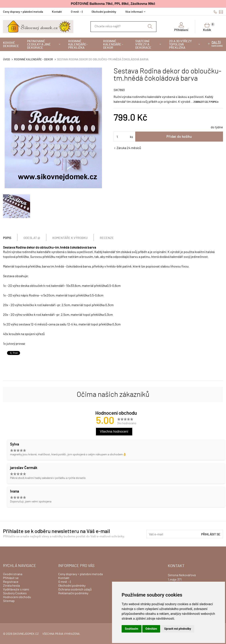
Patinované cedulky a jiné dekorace (39, 44)
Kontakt (57, 12)
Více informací (134, 12)
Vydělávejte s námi (16, 589)
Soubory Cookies (15, 593)
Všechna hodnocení (114, 432)
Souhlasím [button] (132, 629)
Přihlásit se (211, 534)
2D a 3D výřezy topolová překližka (180, 44)
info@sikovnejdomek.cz (221, 12)
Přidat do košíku (179, 137)
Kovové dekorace (11, 44)
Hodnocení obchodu (17, 597)
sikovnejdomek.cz (26, 634)
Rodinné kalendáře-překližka (78, 44)
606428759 (215, 12)
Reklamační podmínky (73, 593)
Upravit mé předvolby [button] (178, 629)
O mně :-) (77, 12)
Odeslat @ (32, 238)
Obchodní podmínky (104, 12)
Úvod (7, 60)
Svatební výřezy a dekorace (143, 44)
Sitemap (9, 601)
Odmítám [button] (151, 629)
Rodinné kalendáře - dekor (113, 44)
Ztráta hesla (11, 586)
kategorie (217, 44)
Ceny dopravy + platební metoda (23, 12)
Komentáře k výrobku (70, 238)
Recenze (107, 238)
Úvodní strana (13, 574)
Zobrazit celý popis (205, 102)
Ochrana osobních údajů (75, 589)
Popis (7, 238)
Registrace (11, 582)
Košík (209, 27)
